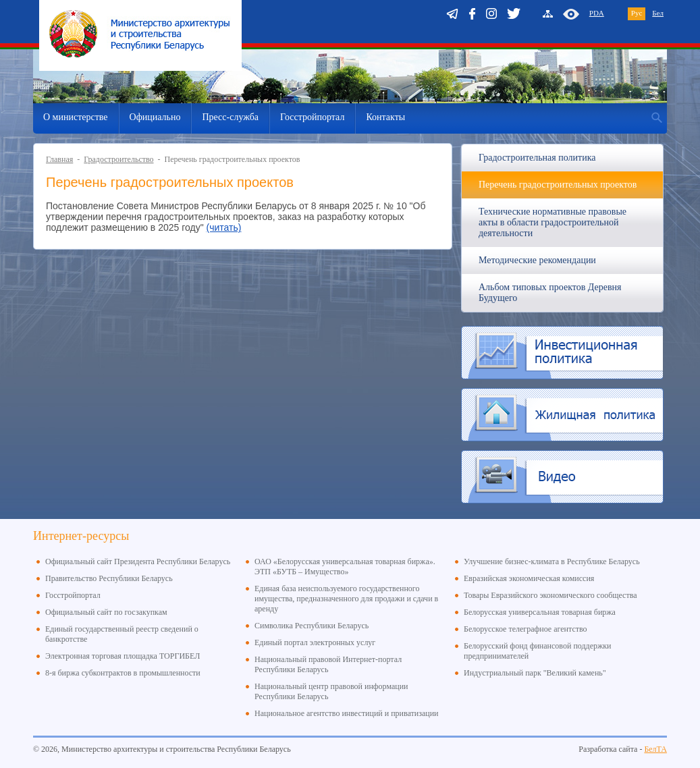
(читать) (224, 227)
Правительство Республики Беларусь (109, 578)
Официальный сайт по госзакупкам (106, 612)
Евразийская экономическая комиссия (529, 578)
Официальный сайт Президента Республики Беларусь (138, 561)
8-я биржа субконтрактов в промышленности (123, 673)
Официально (155, 117)
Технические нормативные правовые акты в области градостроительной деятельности (553, 222)
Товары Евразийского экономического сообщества (550, 595)
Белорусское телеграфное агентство (526, 629)
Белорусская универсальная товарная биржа (540, 612)
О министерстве (76, 117)
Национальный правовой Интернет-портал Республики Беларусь (328, 664)
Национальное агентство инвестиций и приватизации (347, 713)
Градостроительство (118, 159)
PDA (597, 13)
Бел (658, 13)
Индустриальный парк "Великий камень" (535, 673)
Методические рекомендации (537, 260)
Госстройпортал (312, 117)
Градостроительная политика (537, 158)
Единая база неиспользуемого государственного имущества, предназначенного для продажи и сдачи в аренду (346, 599)
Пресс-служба (230, 117)
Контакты (385, 117)
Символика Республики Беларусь (312, 626)
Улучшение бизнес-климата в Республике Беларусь (552, 561)
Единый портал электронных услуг (315, 642)
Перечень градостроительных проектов (558, 185)
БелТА (655, 749)
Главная (59, 159)
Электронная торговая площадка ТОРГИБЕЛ (123, 656)
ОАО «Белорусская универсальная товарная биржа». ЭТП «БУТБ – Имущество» (345, 567)
